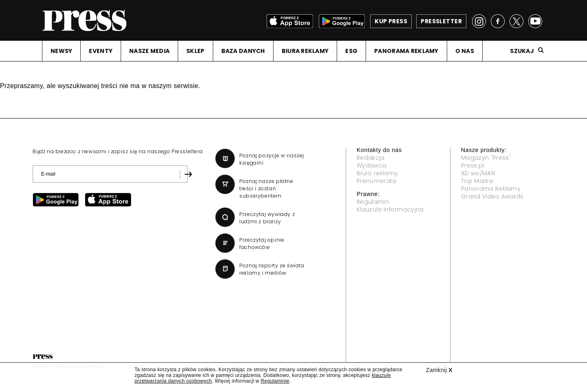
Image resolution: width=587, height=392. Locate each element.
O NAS (465, 51)
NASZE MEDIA (149, 51)
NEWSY (61, 51)
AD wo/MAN (478, 173)
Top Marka (477, 181)
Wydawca (372, 165)
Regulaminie (275, 381)
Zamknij (439, 370)
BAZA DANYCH (243, 51)
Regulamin (373, 202)
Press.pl (473, 165)
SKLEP (195, 51)
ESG (351, 51)
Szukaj (522, 51)
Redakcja (371, 158)
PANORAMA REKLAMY (406, 51)
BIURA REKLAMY (305, 51)
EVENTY (101, 51)
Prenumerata (377, 181)
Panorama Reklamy (491, 189)
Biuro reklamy (377, 173)
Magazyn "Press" (486, 158)
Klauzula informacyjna (390, 209)
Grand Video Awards (492, 196)
